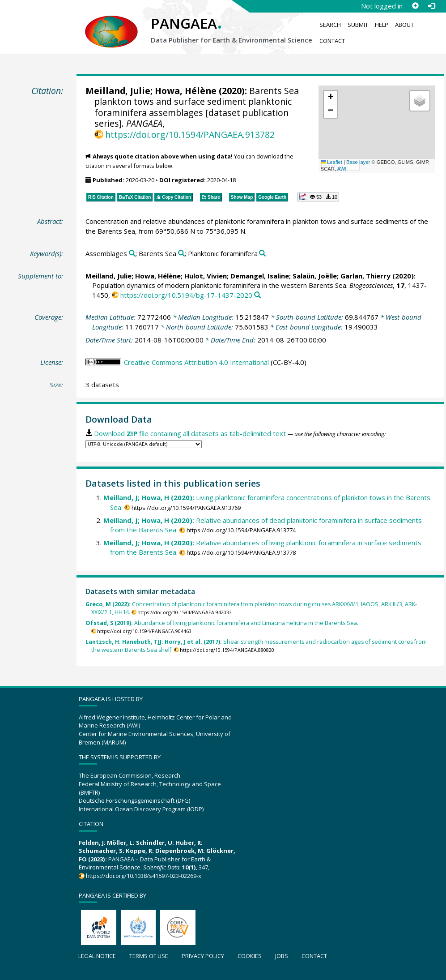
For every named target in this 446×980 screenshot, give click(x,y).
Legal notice (97, 956)
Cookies (250, 956)
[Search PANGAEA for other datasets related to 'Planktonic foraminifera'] (262, 254)
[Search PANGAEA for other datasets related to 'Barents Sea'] (181, 254)
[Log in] (431, 6)
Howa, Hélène (186, 91)
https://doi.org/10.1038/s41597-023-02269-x (144, 876)
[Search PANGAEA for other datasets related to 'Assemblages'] (132, 254)
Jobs (282, 956)
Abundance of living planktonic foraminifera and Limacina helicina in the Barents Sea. (222, 623)
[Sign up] (415, 6)
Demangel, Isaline (260, 276)
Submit (358, 25)
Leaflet (331, 162)
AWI (342, 169)
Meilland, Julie (118, 91)
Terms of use (149, 956)
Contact (332, 41)
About (404, 25)
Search (330, 25)
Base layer (358, 162)
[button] (331, 98)
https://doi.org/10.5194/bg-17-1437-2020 (186, 295)
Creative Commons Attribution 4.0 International (196, 362)
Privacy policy (203, 956)
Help (382, 25)
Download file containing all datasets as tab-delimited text (190, 433)
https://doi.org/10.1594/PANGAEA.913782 (190, 135)
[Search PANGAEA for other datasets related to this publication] (257, 295)
